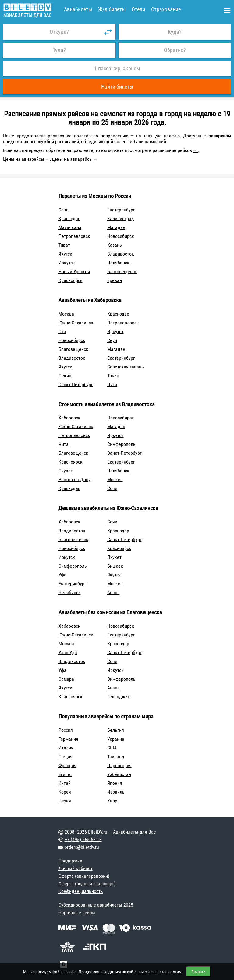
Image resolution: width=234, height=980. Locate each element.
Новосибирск (121, 236)
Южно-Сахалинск (76, 323)
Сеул (112, 340)
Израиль (116, 792)
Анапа (113, 592)
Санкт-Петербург (76, 384)
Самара (66, 679)
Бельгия (116, 730)
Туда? (59, 50)
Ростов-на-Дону (74, 479)
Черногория (119, 765)
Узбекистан (119, 774)
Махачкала (70, 227)
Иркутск (67, 263)
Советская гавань (126, 367)
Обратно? (175, 50)
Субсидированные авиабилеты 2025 (96, 905)
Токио (113, 376)
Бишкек (115, 566)
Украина (116, 739)
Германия (68, 739)
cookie (71, 972)
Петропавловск (74, 236)
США (112, 748)
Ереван (115, 280)
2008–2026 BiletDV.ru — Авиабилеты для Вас (110, 832)
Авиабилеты (78, 9)
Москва (66, 314)
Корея (65, 792)
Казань (115, 245)
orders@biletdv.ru (82, 847)
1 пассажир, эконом (117, 68)
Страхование (166, 9)
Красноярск (71, 280)
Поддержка (70, 861)
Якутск (65, 254)
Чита (112, 384)
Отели (138, 9)
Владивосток (121, 254)
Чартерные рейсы (77, 913)
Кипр (112, 801)
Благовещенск (122, 271)
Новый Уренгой (74, 271)
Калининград (121, 219)
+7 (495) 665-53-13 (83, 839)
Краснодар (69, 219)
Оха (62, 331)
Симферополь (121, 444)
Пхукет (66, 471)
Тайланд (116, 757)
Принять (198, 972)
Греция (66, 757)
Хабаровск (69, 418)
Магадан (116, 227)
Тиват (64, 245)
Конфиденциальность (81, 891)
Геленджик (119, 697)
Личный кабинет (76, 868)
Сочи (64, 210)
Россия (66, 730)
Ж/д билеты (112, 9)
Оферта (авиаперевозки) (84, 876)
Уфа (62, 575)
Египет (65, 774)
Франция (67, 765)
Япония (115, 783)
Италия (66, 748)
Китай (65, 783)
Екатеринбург (121, 210)
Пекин (65, 376)
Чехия (65, 801)
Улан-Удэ (68, 652)
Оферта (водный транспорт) (87, 884)
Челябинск (118, 263)
